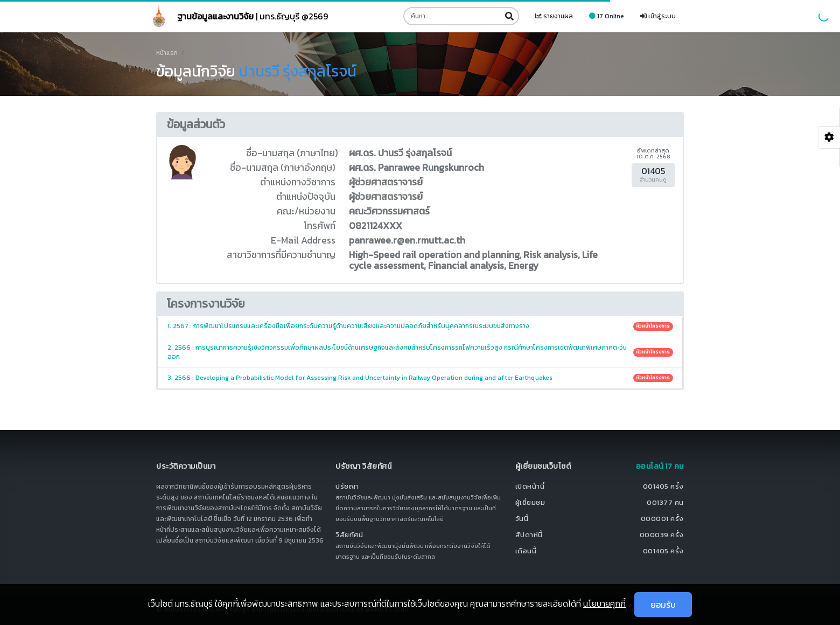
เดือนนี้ (526, 551)
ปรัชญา (347, 486)
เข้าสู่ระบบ (658, 16)
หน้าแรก (167, 53)
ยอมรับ (663, 605)
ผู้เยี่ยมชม (530, 502)
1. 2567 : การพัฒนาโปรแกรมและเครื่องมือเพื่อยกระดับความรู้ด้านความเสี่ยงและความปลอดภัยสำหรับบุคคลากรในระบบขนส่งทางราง (420, 326)
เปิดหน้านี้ (530, 486)
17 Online (607, 16)
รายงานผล (554, 16)
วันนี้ (522, 519)
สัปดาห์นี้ (529, 535)
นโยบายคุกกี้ (604, 603)
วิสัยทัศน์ (349, 535)
